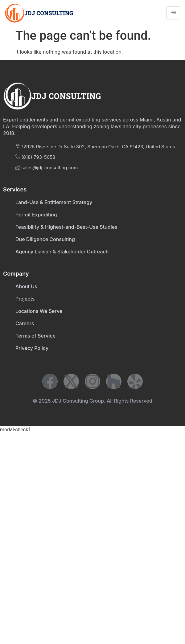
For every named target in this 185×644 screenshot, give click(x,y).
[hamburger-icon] (173, 13)
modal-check (14, 430)
